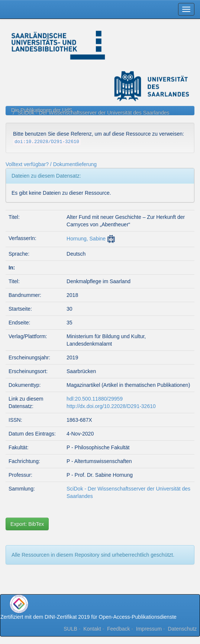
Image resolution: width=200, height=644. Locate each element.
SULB (70, 629)
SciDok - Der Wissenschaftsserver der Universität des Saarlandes (94, 113)
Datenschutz (182, 629)
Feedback (118, 629)
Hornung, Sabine (86, 239)
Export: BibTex (27, 524)
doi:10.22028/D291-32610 (47, 142)
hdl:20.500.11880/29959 (95, 399)
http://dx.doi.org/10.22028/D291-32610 (111, 406)
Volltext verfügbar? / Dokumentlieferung (51, 164)
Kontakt (92, 629)
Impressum (149, 629)
